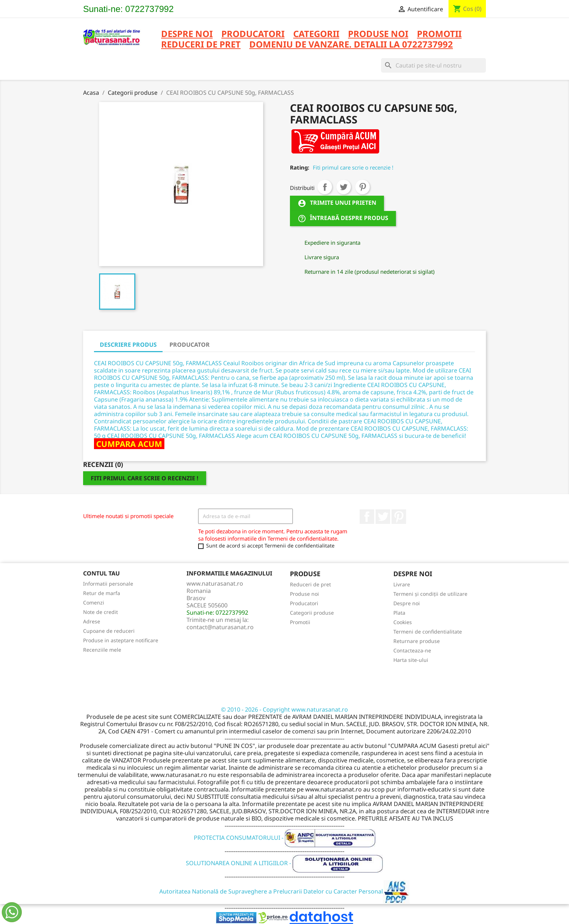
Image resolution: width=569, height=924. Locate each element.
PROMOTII (439, 34)
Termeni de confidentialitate (428, 632)
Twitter (383, 517)
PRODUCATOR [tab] (190, 345)
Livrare (402, 584)
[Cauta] (433, 65)
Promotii (300, 622)
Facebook (367, 517)
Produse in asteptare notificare (121, 640)
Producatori (304, 603)
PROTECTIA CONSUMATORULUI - (285, 838)
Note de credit (101, 612)
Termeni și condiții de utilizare (430, 594)
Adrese (92, 621)
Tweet (344, 187)
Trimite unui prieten (337, 203)
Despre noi (187, 34)
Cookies (403, 622)
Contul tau (101, 573)
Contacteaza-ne (412, 650)
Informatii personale (108, 584)
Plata (399, 613)
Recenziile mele (102, 650)
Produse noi (304, 594)
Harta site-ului (411, 660)
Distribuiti (325, 187)
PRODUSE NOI (378, 34)
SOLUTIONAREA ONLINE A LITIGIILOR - (284, 863)
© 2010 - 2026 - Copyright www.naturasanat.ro (284, 709)
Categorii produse (312, 613)
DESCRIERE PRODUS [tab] (128, 345)
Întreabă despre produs (343, 219)
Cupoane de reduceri (109, 631)
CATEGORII (316, 34)
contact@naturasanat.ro (220, 627)
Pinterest (363, 187)
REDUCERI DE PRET (201, 45)
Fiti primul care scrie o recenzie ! (353, 167)
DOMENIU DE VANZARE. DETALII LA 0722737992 (351, 45)
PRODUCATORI (253, 34)
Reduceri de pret (310, 584)
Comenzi (94, 603)
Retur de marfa (102, 593)
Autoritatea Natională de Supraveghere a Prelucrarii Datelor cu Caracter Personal (285, 891)
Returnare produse (417, 641)
